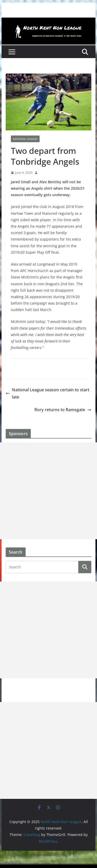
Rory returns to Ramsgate (63, 410)
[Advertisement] (48, 491)
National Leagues (25, 139)
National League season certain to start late (47, 393)
